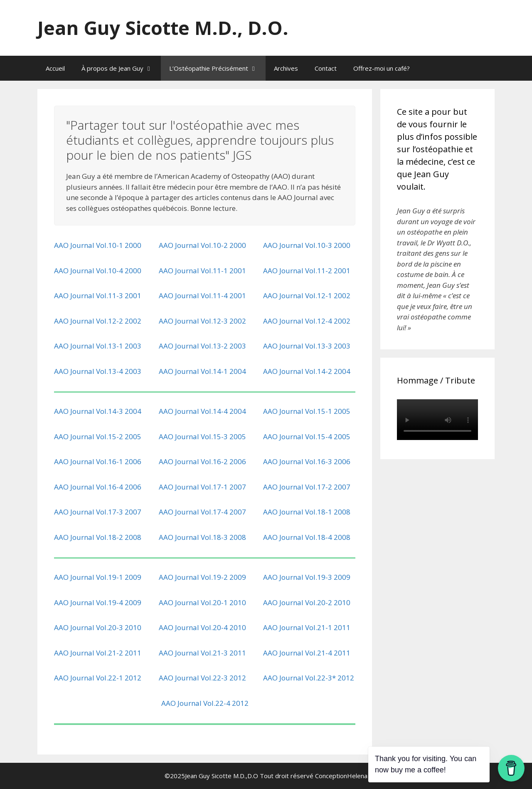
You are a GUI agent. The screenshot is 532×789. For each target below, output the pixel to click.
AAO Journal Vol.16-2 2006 (202, 461)
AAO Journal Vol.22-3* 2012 (309, 678)
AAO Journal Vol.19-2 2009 (202, 577)
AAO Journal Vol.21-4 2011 (307, 653)
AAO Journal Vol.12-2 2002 (98, 321)
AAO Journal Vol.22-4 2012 (205, 703)
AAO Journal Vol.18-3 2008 (202, 537)
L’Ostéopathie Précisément (217, 68)
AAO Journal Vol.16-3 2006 (307, 461)
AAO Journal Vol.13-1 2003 (98, 346)
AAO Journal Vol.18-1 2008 (307, 512)
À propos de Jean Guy (121, 68)
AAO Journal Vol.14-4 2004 (202, 411)
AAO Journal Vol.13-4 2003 (98, 371)
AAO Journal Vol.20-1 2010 (202, 602)
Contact (326, 68)
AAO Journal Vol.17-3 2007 (98, 512)
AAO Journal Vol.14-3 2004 (98, 411)
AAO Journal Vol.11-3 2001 (98, 296)
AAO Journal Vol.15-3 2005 (202, 437)
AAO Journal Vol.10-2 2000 (202, 245)
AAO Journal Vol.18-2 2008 (98, 537)
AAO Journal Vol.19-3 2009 (307, 577)
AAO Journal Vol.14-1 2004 (202, 371)
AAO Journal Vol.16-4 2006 (98, 487)
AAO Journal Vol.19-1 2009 (98, 577)
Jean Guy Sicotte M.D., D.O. (163, 28)
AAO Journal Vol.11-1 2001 (202, 271)
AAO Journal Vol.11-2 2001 (307, 271)
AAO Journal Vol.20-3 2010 (98, 627)
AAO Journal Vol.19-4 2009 (98, 602)
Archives (286, 68)
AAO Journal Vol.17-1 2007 (202, 487)
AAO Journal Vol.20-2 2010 (307, 602)
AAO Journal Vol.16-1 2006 (98, 461)
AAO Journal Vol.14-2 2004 (307, 371)
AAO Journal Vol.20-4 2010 (202, 627)
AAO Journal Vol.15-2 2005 (98, 437)
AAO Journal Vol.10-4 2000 (98, 271)
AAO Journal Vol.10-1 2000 (98, 245)
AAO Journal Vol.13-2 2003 (202, 346)
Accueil (55, 68)
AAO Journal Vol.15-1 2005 (307, 411)
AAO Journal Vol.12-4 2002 (307, 321)
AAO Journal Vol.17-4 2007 (202, 512)
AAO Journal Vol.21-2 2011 (98, 653)
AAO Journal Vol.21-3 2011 (202, 653)
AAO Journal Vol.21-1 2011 (307, 627)
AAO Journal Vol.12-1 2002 (307, 296)
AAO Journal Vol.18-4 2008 (307, 537)
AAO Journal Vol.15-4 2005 (307, 437)
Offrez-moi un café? (382, 68)
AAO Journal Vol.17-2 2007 (307, 487)
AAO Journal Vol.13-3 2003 (307, 346)
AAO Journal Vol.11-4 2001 (202, 296)
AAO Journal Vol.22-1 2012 (98, 678)
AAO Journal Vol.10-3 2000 (307, 245)
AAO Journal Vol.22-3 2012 (202, 678)
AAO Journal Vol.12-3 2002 (202, 321)
